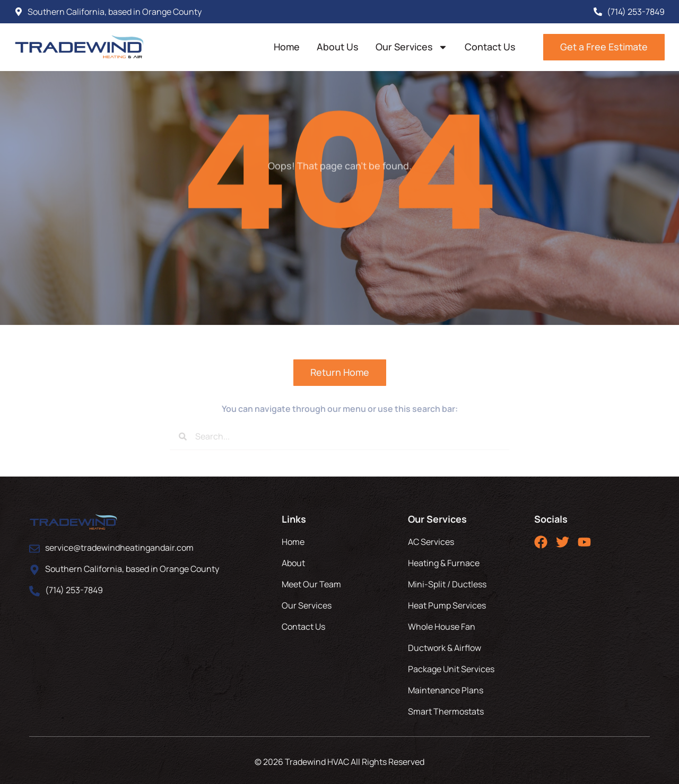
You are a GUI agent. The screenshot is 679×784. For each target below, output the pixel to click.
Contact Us (490, 47)
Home (287, 47)
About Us (338, 47)
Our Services (412, 47)
